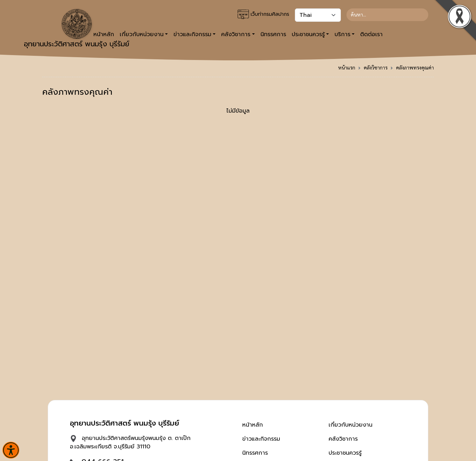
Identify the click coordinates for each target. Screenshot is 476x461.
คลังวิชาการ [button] (236, 34)
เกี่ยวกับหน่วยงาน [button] (142, 34)
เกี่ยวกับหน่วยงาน (351, 425)
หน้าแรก (347, 67)
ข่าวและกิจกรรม (261, 439)
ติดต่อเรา (371, 34)
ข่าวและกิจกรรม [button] (192, 34)
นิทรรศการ (273, 34)
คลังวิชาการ (376, 67)
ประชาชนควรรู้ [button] (308, 34)
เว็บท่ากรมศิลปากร (263, 14)
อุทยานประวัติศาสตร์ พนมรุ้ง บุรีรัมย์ (77, 29)
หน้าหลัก (253, 425)
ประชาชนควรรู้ (345, 453)
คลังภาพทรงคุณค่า (415, 67)
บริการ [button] (342, 34)
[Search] (387, 15)
